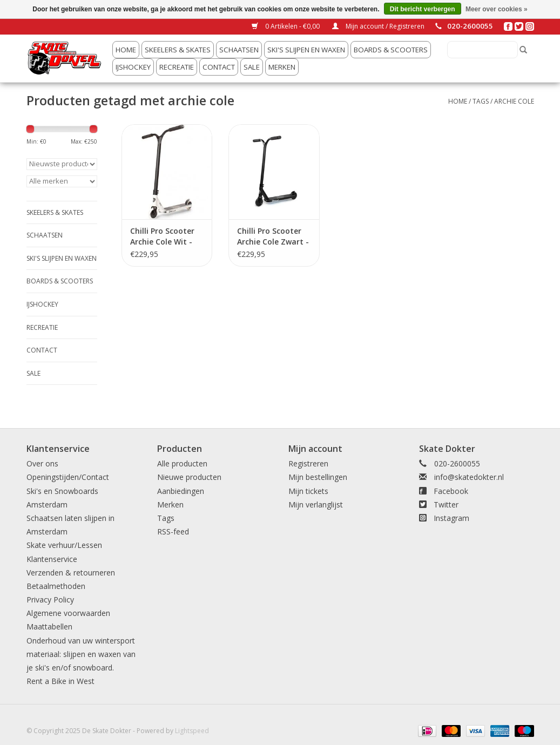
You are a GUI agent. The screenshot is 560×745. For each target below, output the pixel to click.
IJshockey (133, 67)
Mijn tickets (308, 491)
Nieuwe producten (189, 477)
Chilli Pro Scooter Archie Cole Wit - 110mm (162, 236)
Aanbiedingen (181, 491)
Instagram (451, 518)
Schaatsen (239, 50)
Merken (282, 67)
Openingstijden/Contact (68, 477)
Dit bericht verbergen (423, 9)
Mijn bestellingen (318, 477)
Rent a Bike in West (60, 681)
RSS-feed (173, 531)
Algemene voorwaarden (68, 613)
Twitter (446, 504)
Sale (252, 67)
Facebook (451, 491)
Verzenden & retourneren (71, 573)
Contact (219, 67)
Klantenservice (52, 559)
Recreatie (177, 67)
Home (126, 50)
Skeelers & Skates (178, 50)
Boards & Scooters (391, 50)
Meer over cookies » (497, 9)
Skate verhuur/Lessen (64, 545)
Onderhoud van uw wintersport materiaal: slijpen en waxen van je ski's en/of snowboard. (81, 654)
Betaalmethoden (56, 586)
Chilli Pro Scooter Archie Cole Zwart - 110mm (273, 236)
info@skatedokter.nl (469, 477)
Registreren (308, 463)
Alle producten (182, 463)
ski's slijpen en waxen (306, 50)
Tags (481, 101)
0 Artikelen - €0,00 (286, 26)
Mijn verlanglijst (316, 504)
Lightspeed (192, 731)
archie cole (514, 101)
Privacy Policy (50, 600)
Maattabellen (49, 627)
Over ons (42, 463)
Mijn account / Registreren (378, 26)
